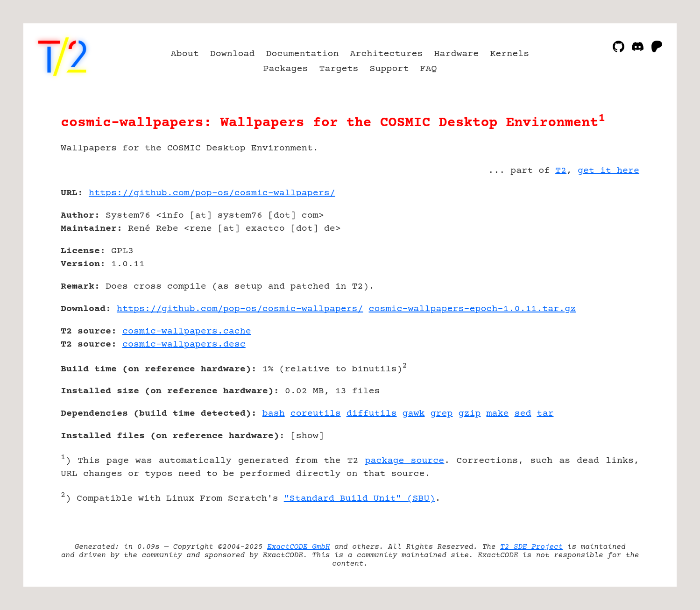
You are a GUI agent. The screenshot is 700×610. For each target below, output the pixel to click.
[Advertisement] (611, 248)
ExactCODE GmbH (298, 547)
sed (523, 414)
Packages (286, 69)
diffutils (372, 414)
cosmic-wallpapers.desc (184, 344)
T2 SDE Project (531, 547)
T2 (561, 171)
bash (274, 414)
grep (442, 414)
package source (404, 461)
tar (545, 414)
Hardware (456, 54)
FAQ (428, 69)
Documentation (303, 54)
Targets (339, 69)
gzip (470, 414)
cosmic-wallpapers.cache (187, 331)
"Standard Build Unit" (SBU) (360, 499)
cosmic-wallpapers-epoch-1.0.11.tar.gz (473, 309)
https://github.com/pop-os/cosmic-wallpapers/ (212, 193)
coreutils (316, 414)
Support (389, 69)
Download (233, 54)
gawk (414, 414)
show (307, 436)
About (185, 54)
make (497, 414)
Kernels (509, 54)
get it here (608, 171)
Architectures (387, 54)
